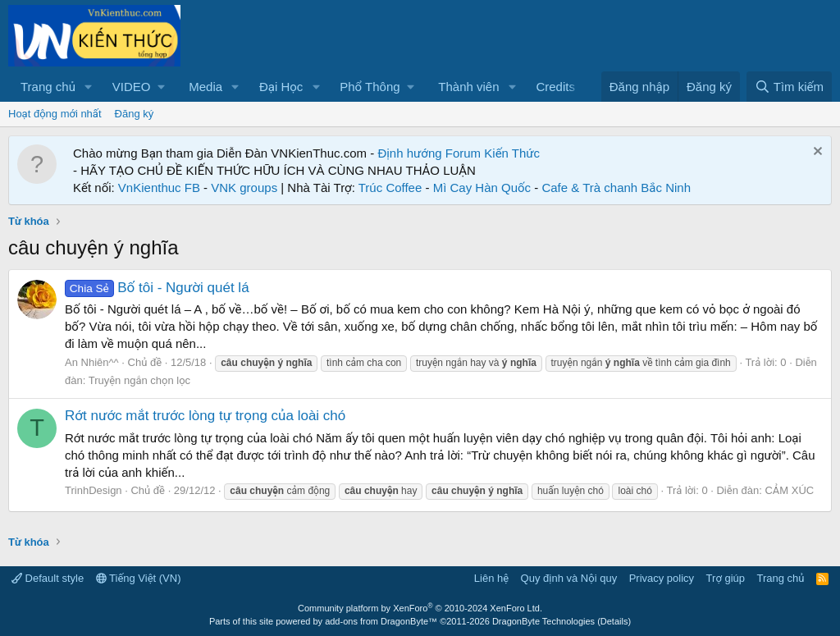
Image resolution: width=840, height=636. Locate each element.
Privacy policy (662, 578)
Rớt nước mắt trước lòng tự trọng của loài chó (205, 416)
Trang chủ (48, 87)
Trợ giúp (726, 578)
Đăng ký (135, 114)
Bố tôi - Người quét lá (157, 288)
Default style (48, 578)
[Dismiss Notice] (816, 153)
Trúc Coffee (390, 188)
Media (205, 87)
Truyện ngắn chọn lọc (139, 380)
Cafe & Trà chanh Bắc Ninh (616, 188)
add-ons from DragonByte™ (381, 621)
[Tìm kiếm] (789, 87)
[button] (89, 87)
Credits (555, 87)
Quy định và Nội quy (569, 578)
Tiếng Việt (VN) (139, 578)
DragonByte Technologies (543, 621)
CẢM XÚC (789, 490)
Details (614, 621)
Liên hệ (491, 578)
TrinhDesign (94, 490)
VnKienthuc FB (159, 188)
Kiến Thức (512, 153)
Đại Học (281, 87)
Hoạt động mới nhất (55, 114)
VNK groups (244, 188)
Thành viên (468, 87)
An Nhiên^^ (92, 362)
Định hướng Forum (429, 153)
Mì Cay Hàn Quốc (482, 188)
